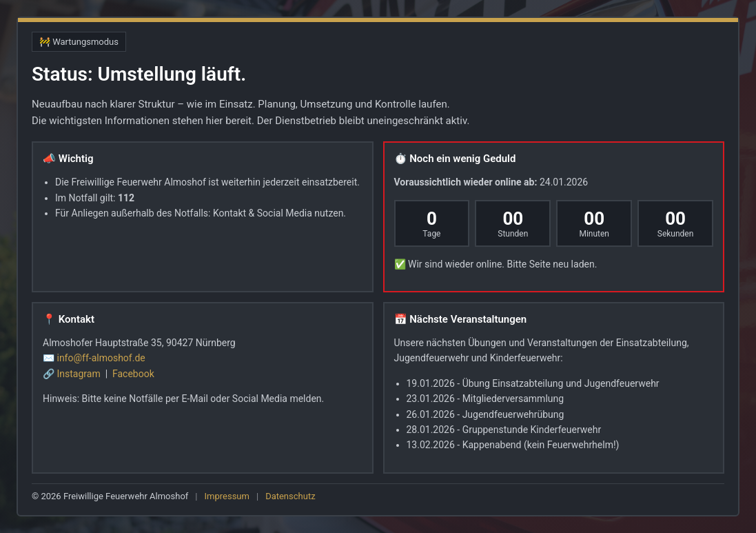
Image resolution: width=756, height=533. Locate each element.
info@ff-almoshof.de (101, 358)
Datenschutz (290, 496)
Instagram (80, 374)
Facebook (133, 374)
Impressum (227, 496)
